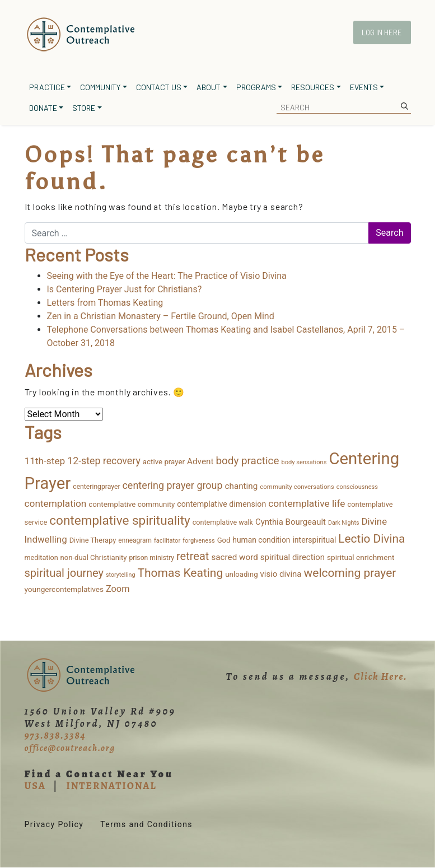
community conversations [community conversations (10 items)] (297, 487)
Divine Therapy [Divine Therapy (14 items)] (93, 540)
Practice (47, 87)
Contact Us (159, 87)
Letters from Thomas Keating (105, 303)
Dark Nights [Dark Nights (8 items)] (343, 523)
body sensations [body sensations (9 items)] (304, 462)
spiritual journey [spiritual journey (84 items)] (64, 573)
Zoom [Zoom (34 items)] (118, 589)
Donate (43, 108)
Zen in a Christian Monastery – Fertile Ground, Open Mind (161, 316)
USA (35, 786)
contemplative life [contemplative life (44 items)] (307, 503)
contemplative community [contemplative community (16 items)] (132, 504)
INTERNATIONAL (111, 786)
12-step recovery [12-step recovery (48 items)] (104, 461)
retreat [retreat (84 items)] (193, 556)
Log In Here (382, 32)
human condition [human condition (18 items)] (261, 540)
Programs (256, 87)
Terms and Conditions (146, 824)
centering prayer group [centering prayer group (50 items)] (172, 485)
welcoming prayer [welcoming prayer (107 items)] (350, 573)
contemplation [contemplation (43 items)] (56, 503)
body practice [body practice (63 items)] (247, 461)
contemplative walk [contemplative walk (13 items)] (223, 522)
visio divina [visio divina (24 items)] (281, 574)
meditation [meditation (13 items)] (41, 557)
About (209, 87)
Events (364, 87)
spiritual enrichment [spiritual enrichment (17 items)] (361, 557)
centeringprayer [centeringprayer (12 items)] (96, 487)
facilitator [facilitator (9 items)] (167, 541)
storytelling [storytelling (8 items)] (121, 575)
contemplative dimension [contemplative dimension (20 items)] (221, 504)
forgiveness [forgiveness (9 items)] (199, 541)
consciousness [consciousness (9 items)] (357, 487)
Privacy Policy (54, 824)
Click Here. (381, 676)
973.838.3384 (55, 735)
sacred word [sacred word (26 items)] (234, 557)
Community (100, 87)
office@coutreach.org (70, 748)
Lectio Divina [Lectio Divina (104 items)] (371, 539)
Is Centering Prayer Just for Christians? (125, 289)
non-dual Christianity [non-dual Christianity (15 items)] (94, 557)
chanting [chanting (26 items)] (242, 486)
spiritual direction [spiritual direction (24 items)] (293, 557)
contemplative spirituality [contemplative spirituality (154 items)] (120, 521)
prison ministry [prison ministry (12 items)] (151, 558)
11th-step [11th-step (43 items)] (45, 461)
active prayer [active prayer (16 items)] (164, 462)
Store (84, 108)
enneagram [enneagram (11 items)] (135, 540)
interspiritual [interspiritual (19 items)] (314, 540)
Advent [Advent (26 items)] (200, 461)
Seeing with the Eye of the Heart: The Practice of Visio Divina (167, 276)
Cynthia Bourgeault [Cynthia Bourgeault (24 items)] (291, 522)
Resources (313, 87)
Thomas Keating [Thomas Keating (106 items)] (180, 573)
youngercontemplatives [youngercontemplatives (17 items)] (64, 589)
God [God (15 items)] (224, 540)
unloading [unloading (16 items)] (241, 574)
